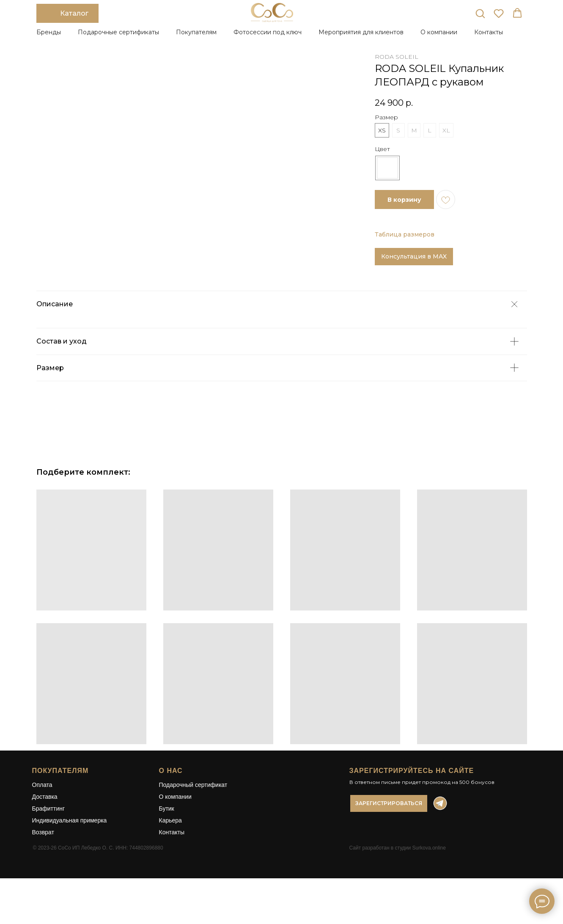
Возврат (43, 859)
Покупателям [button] (196, 32)
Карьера (170, 847)
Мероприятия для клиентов (361, 32)
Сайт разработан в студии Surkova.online (398, 874)
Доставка (45, 823)
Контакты (489, 32)
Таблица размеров (405, 234)
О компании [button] (439, 32)
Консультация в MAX (414, 256)
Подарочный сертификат (193, 811)
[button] (480, 13)
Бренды (49, 32)
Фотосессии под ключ (268, 32)
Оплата (42, 811)
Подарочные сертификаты (118, 32)
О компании (175, 823)
